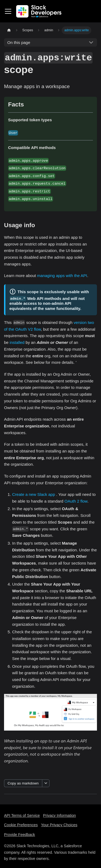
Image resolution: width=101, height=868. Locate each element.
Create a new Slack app (34, 494)
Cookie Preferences (21, 825)
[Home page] (9, 30)
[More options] (46, 783)
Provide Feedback (20, 835)
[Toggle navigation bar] (8, 11)
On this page (19, 42)
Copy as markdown (23, 783)
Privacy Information (60, 815)
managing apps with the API (62, 276)
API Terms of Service (22, 815)
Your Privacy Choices (59, 825)
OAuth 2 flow (76, 501)
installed (17, 342)
